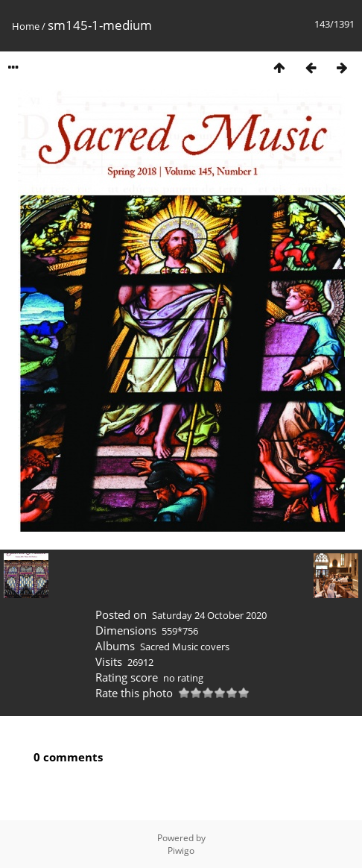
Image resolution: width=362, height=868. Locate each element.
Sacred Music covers (185, 647)
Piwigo (181, 850)
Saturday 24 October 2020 (209, 615)
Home (26, 26)
